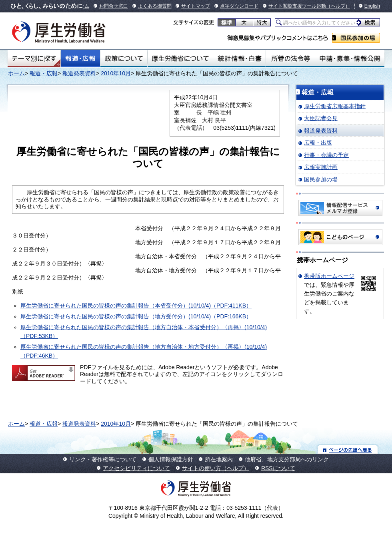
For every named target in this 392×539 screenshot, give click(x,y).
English (372, 6)
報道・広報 (80, 58)
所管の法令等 (290, 58)
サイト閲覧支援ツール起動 (297, 6)
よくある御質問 (155, 6)
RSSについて (278, 468)
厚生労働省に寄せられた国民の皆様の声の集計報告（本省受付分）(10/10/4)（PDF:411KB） (136, 306)
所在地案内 (219, 459)
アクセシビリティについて (136, 468)
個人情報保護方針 (171, 459)
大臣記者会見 (321, 118)
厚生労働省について (180, 58)
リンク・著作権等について (103, 459)
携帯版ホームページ (329, 276)
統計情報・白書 (239, 58)
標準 (227, 22)
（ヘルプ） (338, 6)
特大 (262, 22)
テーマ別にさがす (34, 58)
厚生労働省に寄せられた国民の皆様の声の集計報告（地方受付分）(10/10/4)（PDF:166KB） (136, 316)
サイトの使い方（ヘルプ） (216, 468)
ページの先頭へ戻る (348, 450)
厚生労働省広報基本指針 (335, 106)
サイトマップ (196, 6)
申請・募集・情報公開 (350, 58)
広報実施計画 (321, 167)
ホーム (16, 73)
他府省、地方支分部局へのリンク (287, 459)
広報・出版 (318, 143)
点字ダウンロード (239, 6)
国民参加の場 (356, 38)
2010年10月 (116, 73)
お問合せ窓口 (114, 6)
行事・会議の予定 (326, 155)
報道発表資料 (79, 73)
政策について (124, 58)
